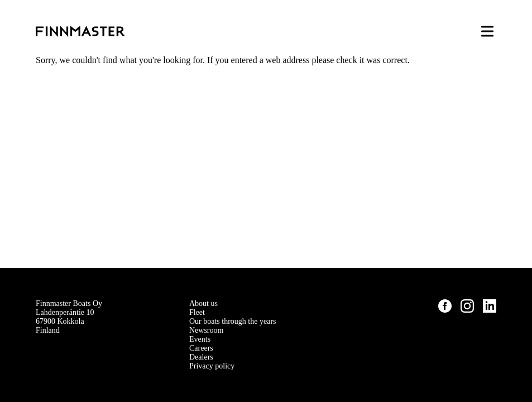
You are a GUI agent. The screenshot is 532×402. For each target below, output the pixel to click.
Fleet (197, 312)
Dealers (201, 357)
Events (200, 339)
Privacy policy (212, 366)
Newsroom (206, 330)
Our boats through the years (233, 321)
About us (203, 303)
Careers (201, 348)
